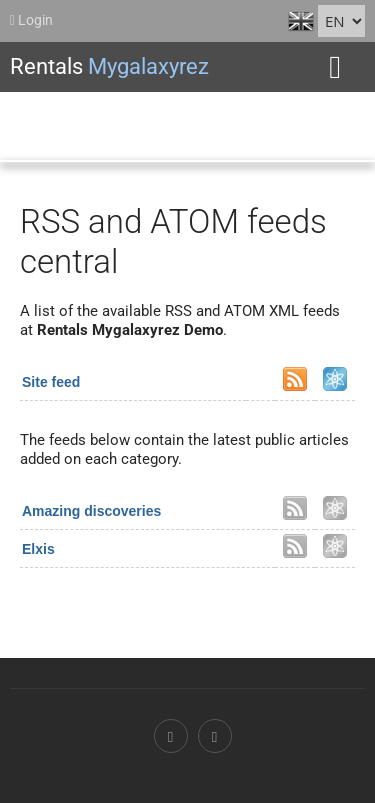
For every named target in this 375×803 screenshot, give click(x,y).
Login (31, 20)
